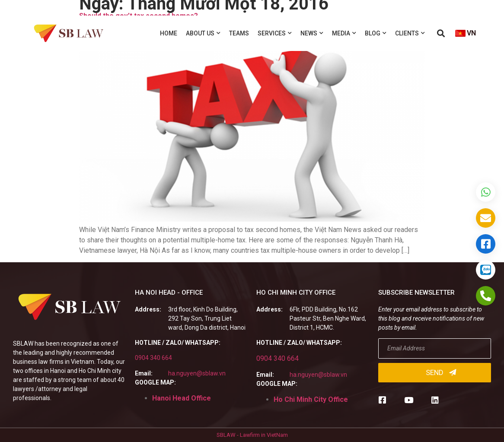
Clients (410, 33)
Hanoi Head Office (182, 398)
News (312, 33)
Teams (239, 33)
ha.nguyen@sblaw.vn (197, 373)
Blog (376, 33)
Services (275, 33)
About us (203, 33)
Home (169, 33)
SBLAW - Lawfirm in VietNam (252, 435)
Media (344, 33)
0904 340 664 (153, 358)
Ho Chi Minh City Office (311, 399)
